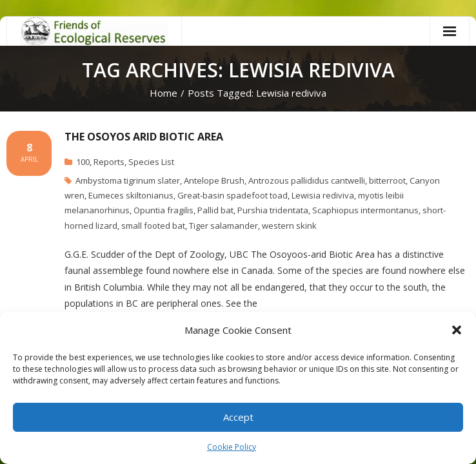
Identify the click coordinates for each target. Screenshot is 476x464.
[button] (457, 330)
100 (83, 162)
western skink (289, 226)
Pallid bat (215, 210)
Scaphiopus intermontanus (365, 210)
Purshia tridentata (273, 210)
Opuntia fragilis (164, 210)
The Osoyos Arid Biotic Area (144, 137)
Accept (238, 417)
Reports (109, 162)
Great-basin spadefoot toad (233, 195)
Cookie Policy (232, 447)
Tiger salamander (223, 226)
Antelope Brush (214, 180)
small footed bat (153, 226)
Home (164, 93)
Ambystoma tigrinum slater (128, 180)
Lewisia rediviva (323, 195)
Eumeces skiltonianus (131, 195)
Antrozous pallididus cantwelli (307, 180)
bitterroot (387, 180)
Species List (151, 162)
